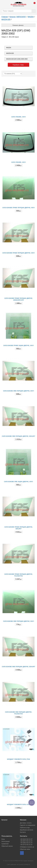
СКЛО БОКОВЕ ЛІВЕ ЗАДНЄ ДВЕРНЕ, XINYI (18, 482)
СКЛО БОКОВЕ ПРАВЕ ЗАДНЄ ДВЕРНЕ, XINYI (18, 345)
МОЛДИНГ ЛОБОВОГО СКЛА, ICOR (19, 804)
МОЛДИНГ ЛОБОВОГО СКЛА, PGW (18, 759)
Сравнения (5, 844)
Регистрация (6, 841)
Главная (5, 17)
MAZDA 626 (6, 19)
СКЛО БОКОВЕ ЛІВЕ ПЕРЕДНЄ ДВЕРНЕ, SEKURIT (18, 436)
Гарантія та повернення (28, 825)
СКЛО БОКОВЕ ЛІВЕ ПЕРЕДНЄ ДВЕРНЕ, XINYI (18, 391)
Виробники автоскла (27, 830)
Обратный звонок (7, 846)
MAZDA (31, 17)
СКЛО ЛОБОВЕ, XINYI (18, 117)
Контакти (23, 832)
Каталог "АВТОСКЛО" (18, 17)
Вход (3, 839)
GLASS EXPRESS (24, 865)
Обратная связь (25, 849)
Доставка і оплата (26, 823)
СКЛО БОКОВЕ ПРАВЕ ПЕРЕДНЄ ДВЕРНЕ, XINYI (18, 208)
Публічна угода (25, 828)
